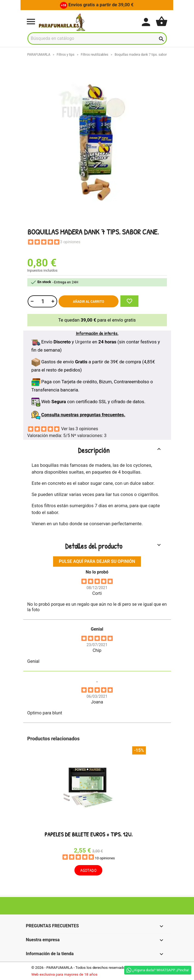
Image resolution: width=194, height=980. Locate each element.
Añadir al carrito (89, 302)
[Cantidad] (42, 301)
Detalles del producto (114, 546)
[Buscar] (97, 38)
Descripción (120, 450)
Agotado (88, 871)
